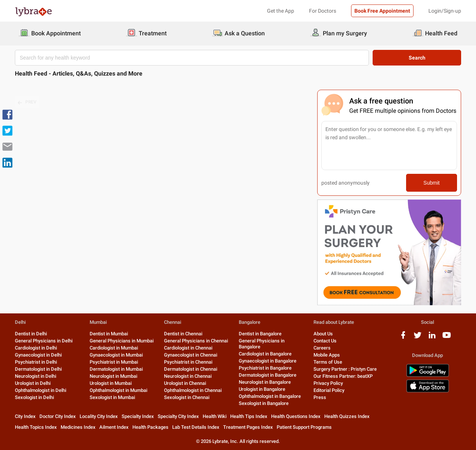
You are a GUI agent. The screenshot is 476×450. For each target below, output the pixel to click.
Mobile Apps (327, 355)
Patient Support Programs (304, 427)
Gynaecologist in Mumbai (116, 355)
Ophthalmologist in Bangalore (270, 396)
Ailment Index (114, 427)
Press (320, 397)
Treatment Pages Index (248, 427)
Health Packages (150, 427)
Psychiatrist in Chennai (188, 362)
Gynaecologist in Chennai (191, 355)
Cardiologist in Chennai (188, 348)
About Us (323, 334)
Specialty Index (138, 416)
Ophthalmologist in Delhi (41, 390)
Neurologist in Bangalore (265, 382)
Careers (322, 348)
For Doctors (323, 11)
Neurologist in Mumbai (113, 376)
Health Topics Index (36, 427)
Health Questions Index (296, 416)
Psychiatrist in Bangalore (265, 368)
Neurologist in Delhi (36, 376)
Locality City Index (99, 416)
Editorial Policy (329, 390)
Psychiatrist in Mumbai (114, 362)
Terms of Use (328, 362)
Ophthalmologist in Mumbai (118, 390)
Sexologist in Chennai (187, 397)
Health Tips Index (249, 416)
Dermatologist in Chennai (191, 369)
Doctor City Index (58, 416)
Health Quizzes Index (347, 416)
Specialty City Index (178, 416)
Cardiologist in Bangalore (265, 354)
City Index (25, 416)
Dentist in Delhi (31, 334)
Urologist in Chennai (185, 383)
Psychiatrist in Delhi (36, 362)
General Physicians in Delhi (44, 341)
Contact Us (325, 341)
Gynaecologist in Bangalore (268, 361)
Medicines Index (78, 427)
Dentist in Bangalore (260, 334)
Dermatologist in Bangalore (268, 375)
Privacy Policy (328, 383)
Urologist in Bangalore (262, 389)
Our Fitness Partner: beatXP (343, 376)
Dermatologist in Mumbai (116, 369)
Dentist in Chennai (183, 334)
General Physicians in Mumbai (122, 341)
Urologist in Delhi (33, 383)
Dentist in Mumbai (109, 334)
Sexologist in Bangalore (264, 403)
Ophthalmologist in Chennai (193, 390)
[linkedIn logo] (432, 338)
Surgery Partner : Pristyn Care (345, 369)
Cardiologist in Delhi (36, 348)
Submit (432, 183)
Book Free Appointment (382, 11)
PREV (27, 102)
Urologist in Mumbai (111, 383)
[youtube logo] (447, 338)
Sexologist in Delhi (34, 397)
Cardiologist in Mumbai (114, 348)
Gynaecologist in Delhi (38, 355)
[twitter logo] (418, 338)
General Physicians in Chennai (196, 341)
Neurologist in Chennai (188, 376)
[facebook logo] (403, 338)
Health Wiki (215, 416)
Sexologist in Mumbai (112, 397)
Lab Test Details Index (196, 427)
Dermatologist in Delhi (38, 369)
